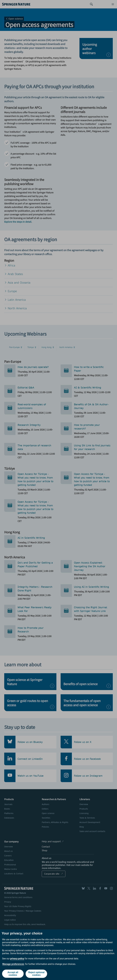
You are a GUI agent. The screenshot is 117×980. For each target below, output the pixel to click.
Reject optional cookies (36, 974)
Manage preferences (13, 964)
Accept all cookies (13, 974)
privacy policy (17, 959)
